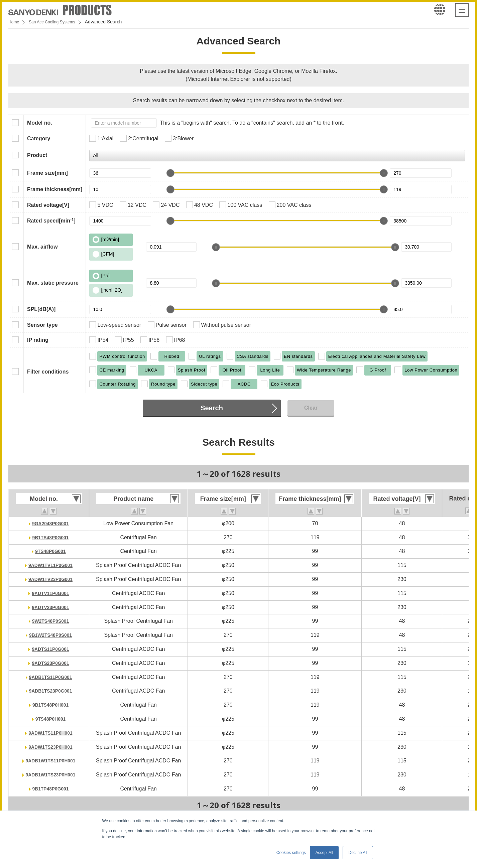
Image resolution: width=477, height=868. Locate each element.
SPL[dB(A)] (41, 309)
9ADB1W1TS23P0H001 (51, 775)
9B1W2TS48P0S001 (51, 635)
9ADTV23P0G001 (51, 607)
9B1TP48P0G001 (50, 789)
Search (212, 408)
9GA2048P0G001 (50, 523)
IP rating (38, 340)
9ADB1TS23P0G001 (50, 691)
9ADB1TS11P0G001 (50, 677)
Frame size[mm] (47, 173)
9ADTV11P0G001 (51, 593)
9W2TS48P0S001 (50, 621)
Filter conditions (48, 372)
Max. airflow (42, 247)
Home (15, 22)
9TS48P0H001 (51, 719)
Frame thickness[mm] (55, 189)
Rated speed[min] (51, 221)
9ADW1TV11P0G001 (51, 565)
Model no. (40, 123)
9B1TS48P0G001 (50, 537)
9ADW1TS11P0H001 (50, 733)
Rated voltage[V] (48, 205)
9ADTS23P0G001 (51, 663)
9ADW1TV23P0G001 (51, 579)
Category (39, 138)
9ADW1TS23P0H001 (50, 747)
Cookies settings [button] (291, 853)
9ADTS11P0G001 (51, 649)
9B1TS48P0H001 (50, 705)
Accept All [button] (324, 853)
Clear (311, 408)
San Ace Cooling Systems (57, 22)
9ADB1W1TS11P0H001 (51, 761)
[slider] (170, 173)
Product (37, 155)
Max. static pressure (53, 283)
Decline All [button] (358, 853)
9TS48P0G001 (50, 551)
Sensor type (42, 325)
